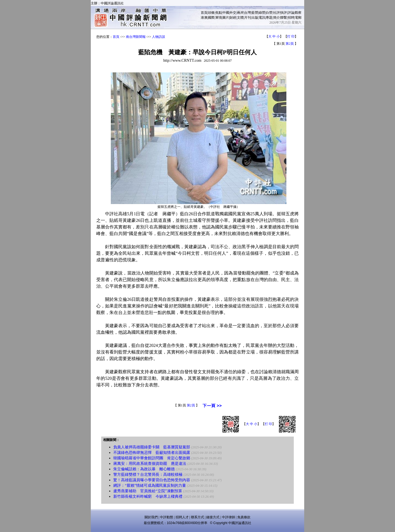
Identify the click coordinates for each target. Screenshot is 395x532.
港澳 (204, 18)
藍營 (255, 13)
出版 (255, 18)
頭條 (211, 13)
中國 (226, 13)
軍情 (219, 18)
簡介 (276, 18)
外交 (233, 13)
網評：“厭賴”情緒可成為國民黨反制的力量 (149, 486)
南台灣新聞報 (136, 37)
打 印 (291, 36)
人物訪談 (159, 37)
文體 (240, 18)
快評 (284, 13)
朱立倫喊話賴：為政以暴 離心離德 (144, 469)
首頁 (204, 13)
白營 (269, 13)
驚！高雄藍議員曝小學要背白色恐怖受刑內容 (152, 480)
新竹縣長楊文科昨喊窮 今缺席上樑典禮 (148, 496)
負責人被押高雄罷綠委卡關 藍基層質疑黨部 (152, 447)
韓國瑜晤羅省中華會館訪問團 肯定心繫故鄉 (152, 458)
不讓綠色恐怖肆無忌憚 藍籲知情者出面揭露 (152, 453)
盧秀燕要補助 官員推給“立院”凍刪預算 (148, 491)
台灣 (247, 13)
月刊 (247, 18)
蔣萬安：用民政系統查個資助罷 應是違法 (150, 464)
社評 (276, 13)
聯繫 (284, 18)
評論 (291, 13)
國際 (211, 18)
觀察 (298, 13)
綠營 (262, 13)
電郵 (298, 18)
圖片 (226, 18)
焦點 (219, 13)
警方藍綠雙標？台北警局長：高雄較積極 (148, 475)
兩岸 (240, 13)
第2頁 (290, 44)
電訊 (262, 18)
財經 (233, 18)
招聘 (291, 18)
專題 (269, 18)
